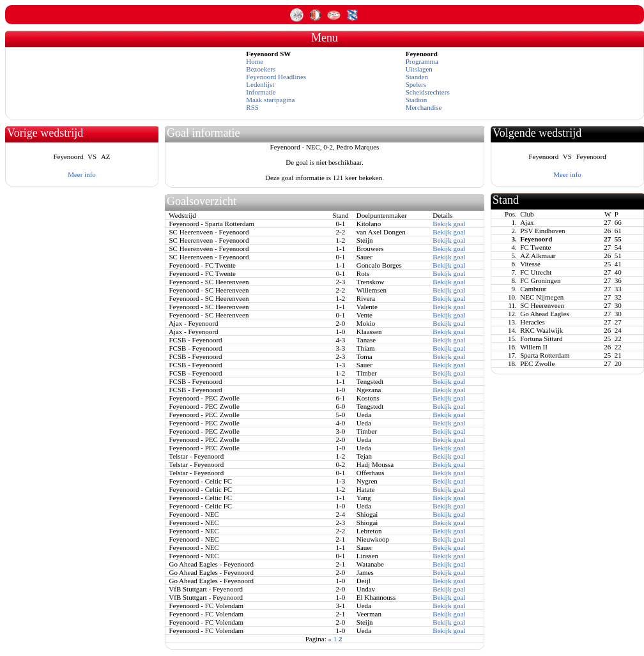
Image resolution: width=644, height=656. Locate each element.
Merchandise (424, 107)
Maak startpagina (270, 100)
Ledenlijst (260, 84)
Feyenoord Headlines (276, 77)
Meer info (82, 174)
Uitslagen (419, 69)
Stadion (417, 100)
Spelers (416, 84)
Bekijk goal (449, 224)
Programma (422, 61)
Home (255, 61)
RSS (252, 107)
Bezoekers (261, 69)
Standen (417, 77)
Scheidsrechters (428, 92)
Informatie (261, 92)
